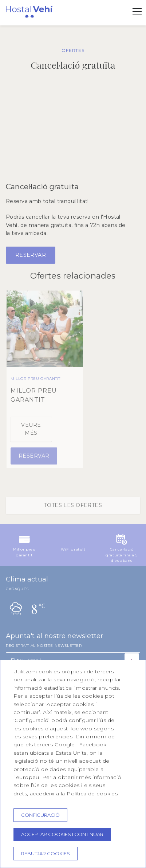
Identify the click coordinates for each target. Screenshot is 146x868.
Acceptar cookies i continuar (62, 834)
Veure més (31, 429)
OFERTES (73, 50)
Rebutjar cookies (46, 853)
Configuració (40, 815)
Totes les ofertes (73, 505)
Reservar (31, 255)
